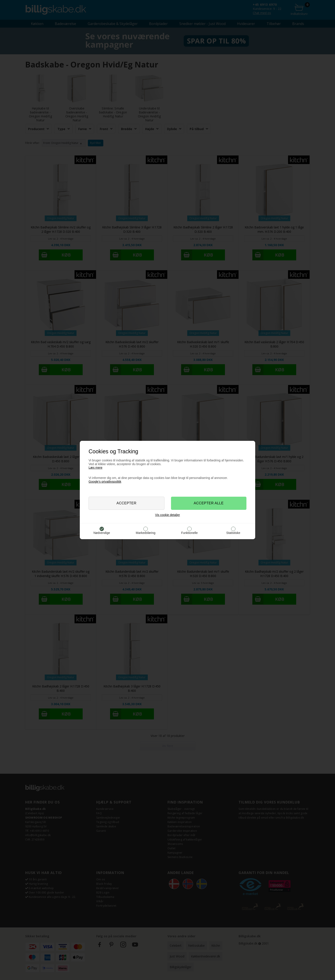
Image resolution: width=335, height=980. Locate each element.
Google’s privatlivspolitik (105, 482)
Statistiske (233, 533)
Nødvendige (102, 533)
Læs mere (95, 468)
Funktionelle (189, 533)
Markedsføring (145, 533)
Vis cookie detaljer (167, 515)
